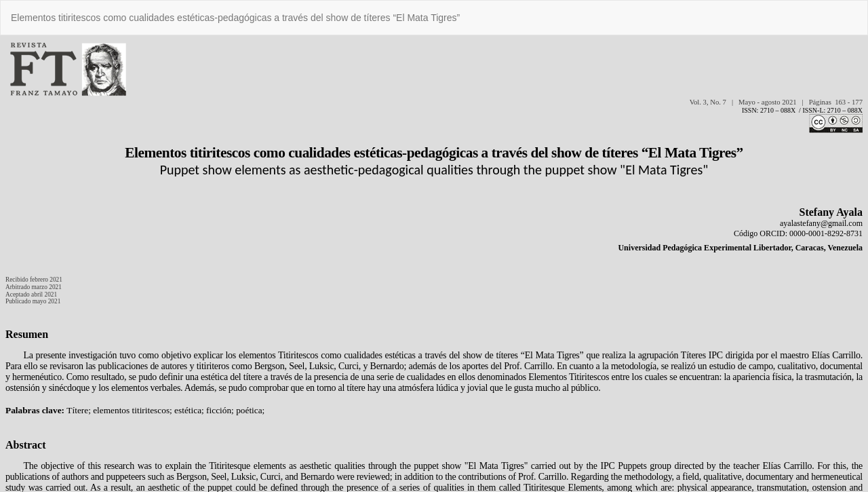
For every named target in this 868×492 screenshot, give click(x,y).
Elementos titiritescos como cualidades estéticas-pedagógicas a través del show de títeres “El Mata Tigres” (235, 18)
